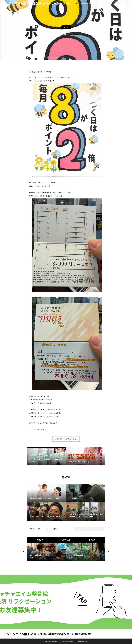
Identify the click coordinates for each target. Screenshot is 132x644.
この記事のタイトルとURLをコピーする (66, 439)
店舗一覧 (110, 3)
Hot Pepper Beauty (87, 3)
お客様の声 (67, 3)
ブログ (76, 3)
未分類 (66, 27)
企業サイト (100, 3)
